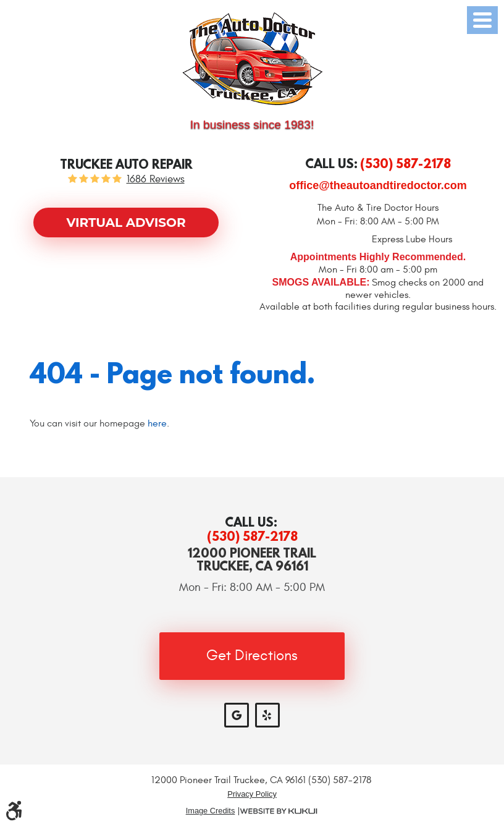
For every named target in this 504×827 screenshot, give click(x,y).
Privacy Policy (252, 794)
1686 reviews (156, 180)
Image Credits (211, 811)
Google (237, 715)
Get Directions (252, 656)
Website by (279, 811)
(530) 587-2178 (252, 536)
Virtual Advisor (126, 223)
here (157, 423)
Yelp (267, 715)
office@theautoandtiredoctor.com (378, 185)
